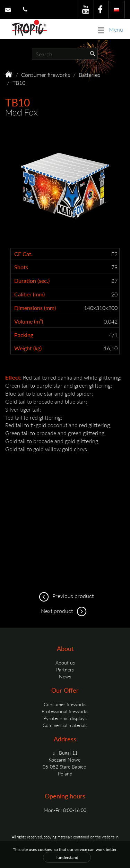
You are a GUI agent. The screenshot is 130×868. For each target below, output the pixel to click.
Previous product (65, 596)
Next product (65, 611)
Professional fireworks (65, 711)
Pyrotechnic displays (65, 718)
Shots (21, 267)
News (65, 676)
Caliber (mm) (29, 294)
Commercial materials (65, 725)
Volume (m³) (29, 321)
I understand (67, 857)
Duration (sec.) (32, 281)
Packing (24, 335)
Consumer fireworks (46, 75)
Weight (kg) (28, 348)
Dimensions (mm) (35, 308)
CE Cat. (23, 254)
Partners (65, 669)
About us (65, 662)
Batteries (89, 75)
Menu (110, 29)
